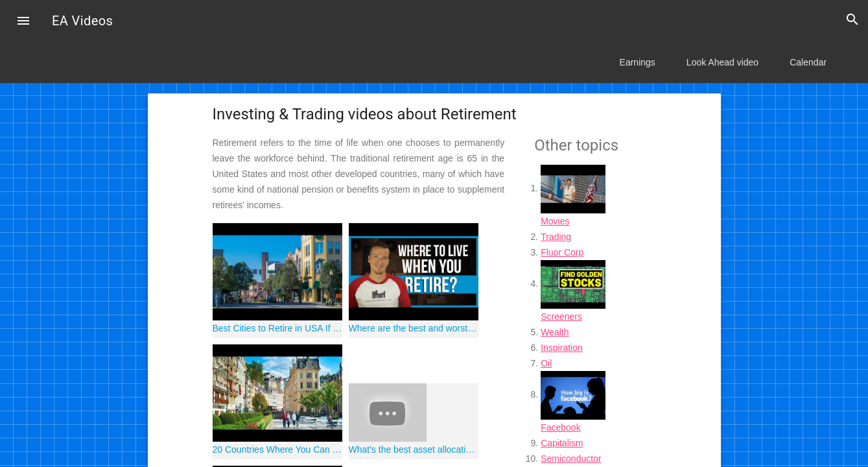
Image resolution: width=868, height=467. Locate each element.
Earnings (638, 62)
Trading (556, 237)
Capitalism (562, 443)
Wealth (555, 332)
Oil (546, 363)
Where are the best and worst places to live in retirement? (414, 328)
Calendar (808, 62)
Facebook (560, 427)
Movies (555, 221)
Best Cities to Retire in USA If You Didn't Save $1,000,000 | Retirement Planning (277, 328)
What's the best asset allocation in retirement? (414, 449)
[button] (23, 22)
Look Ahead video (722, 62)
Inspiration (562, 348)
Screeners (561, 317)
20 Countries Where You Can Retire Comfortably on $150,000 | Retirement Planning (277, 449)
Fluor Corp (562, 252)
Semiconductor (571, 459)
